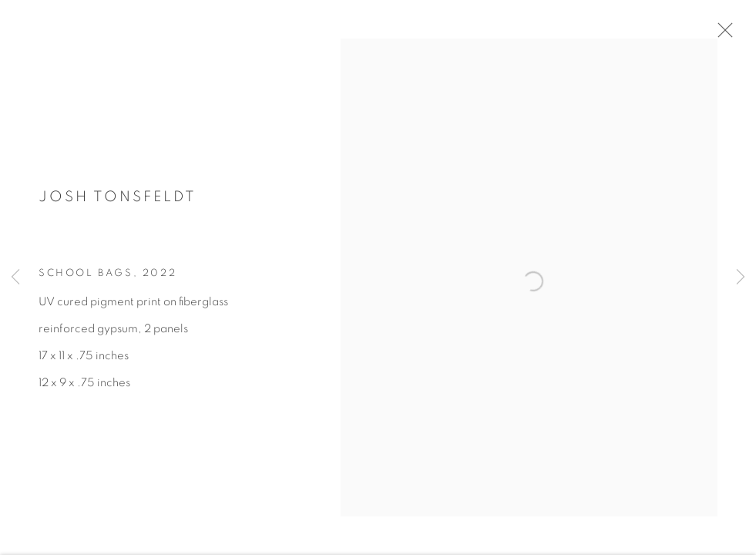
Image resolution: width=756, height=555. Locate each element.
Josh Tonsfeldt (118, 201)
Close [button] (723, 35)
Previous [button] (15, 277)
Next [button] (741, 277)
